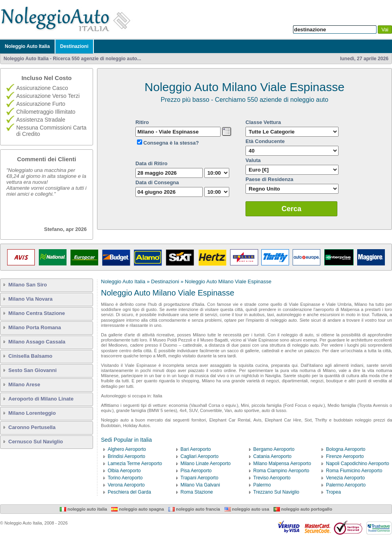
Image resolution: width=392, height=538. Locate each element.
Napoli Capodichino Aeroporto (357, 464)
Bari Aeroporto (196, 449)
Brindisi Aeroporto (127, 456)
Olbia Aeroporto (124, 471)
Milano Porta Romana (35, 327)
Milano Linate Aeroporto (206, 464)
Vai (385, 30)
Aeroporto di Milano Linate (41, 399)
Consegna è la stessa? (171, 143)
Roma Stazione (197, 492)
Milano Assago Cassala (37, 342)
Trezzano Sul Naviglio (276, 492)
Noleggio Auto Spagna (138, 509)
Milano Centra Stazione (37, 313)
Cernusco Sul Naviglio (36, 442)
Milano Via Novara (30, 299)
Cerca (291, 209)
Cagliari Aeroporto (200, 456)
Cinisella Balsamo (30, 356)
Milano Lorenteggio (32, 413)
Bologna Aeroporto (345, 449)
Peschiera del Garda (129, 492)
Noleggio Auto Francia (194, 509)
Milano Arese (24, 384)
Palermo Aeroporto (346, 485)
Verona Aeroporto (126, 485)
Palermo (262, 485)
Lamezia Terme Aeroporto (135, 464)
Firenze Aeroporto (345, 456)
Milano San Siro (28, 285)
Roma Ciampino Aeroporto (281, 471)
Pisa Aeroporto (196, 471)
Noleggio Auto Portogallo (303, 509)
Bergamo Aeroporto (274, 449)
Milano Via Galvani (200, 485)
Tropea (333, 492)
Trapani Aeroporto (200, 478)
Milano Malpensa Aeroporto (282, 464)
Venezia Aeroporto (345, 478)
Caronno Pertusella (32, 427)
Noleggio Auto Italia (27, 46)
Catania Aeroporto (273, 456)
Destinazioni (74, 46)
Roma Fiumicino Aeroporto (354, 471)
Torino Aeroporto (125, 478)
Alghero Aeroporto (127, 449)
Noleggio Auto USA (247, 509)
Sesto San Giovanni (32, 370)
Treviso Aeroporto (272, 478)
